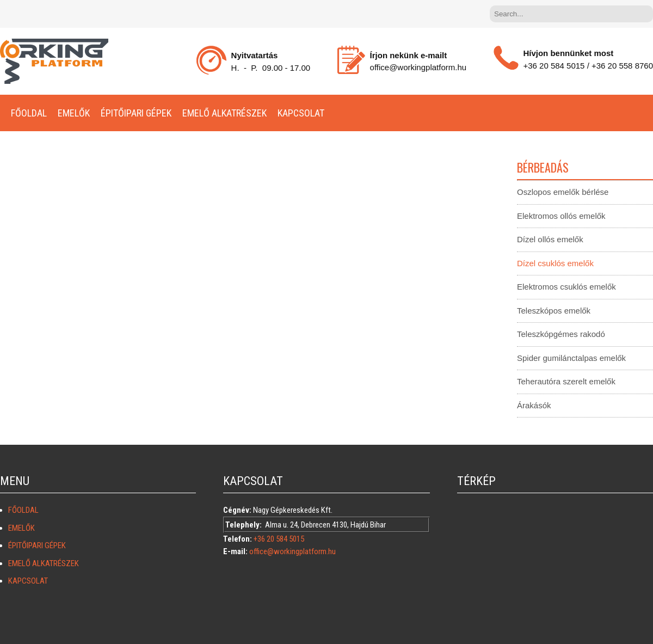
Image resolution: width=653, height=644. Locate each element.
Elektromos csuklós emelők (566, 287)
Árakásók (534, 405)
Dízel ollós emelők (550, 239)
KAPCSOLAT (301, 113)
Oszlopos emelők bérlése (563, 192)
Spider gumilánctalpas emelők (571, 358)
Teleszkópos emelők (554, 311)
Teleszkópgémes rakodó (561, 334)
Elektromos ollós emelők (561, 216)
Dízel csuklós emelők (555, 263)
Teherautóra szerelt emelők (566, 381)
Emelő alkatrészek (224, 113)
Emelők (74, 113)
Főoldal (29, 113)
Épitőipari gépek (136, 113)
